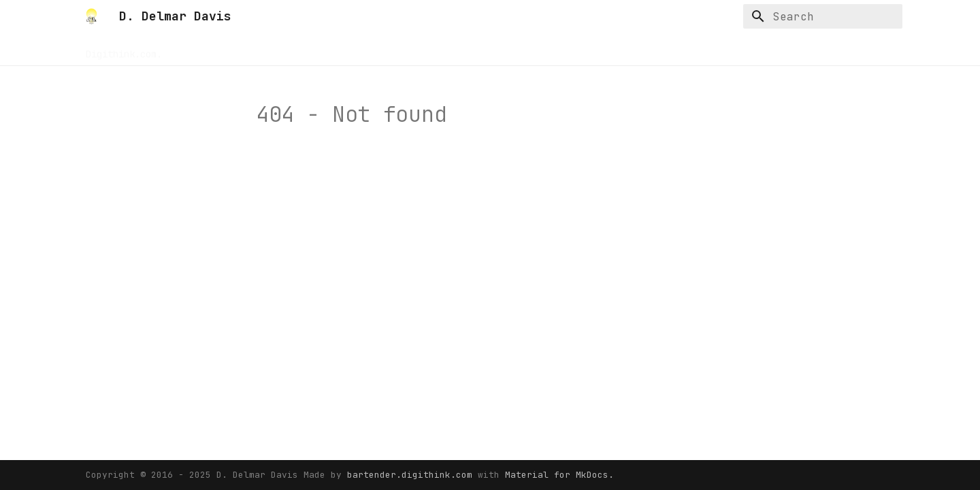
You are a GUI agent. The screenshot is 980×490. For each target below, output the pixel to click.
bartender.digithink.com (412, 475)
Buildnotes (206, 50)
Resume (265, 50)
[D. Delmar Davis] (92, 16)
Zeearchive (505, 50)
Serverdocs (434, 50)
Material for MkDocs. (559, 475)
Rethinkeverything (344, 50)
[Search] (823, 16)
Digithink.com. (124, 50)
